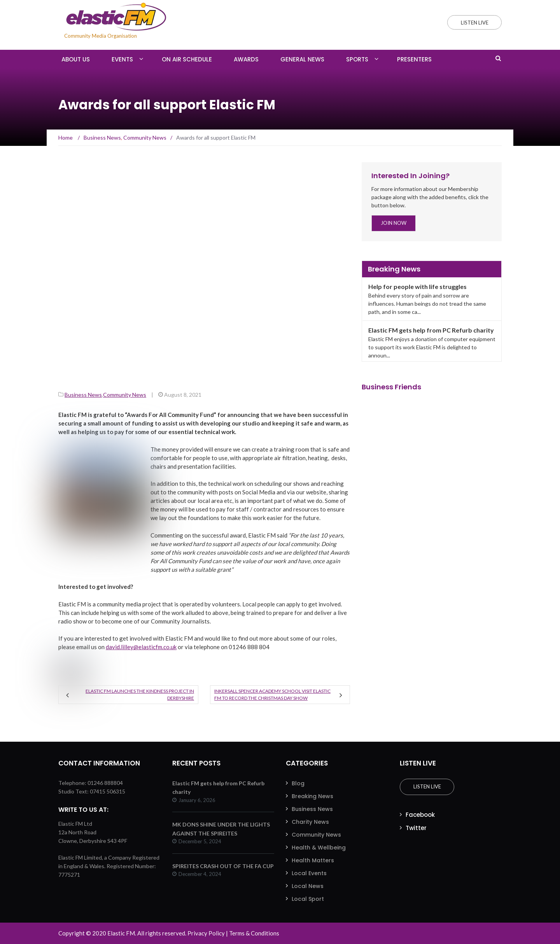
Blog (298, 783)
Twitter (416, 828)
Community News (125, 395)
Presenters (414, 59)
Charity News (310, 822)
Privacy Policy (206, 933)
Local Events (309, 873)
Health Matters (313, 860)
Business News (83, 395)
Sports (357, 59)
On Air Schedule (187, 59)
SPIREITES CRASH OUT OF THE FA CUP (223, 866)
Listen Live (427, 786)
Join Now (394, 223)
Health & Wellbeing (319, 848)
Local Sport (308, 899)
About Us (76, 59)
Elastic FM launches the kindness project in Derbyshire (140, 694)
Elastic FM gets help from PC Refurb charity (431, 330)
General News (302, 59)
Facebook (420, 815)
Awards (246, 59)
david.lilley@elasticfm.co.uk (141, 647)
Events (122, 59)
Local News (308, 886)
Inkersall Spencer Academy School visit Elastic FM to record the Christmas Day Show (272, 694)
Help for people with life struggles (417, 286)
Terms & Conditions (254, 933)
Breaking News (312, 796)
